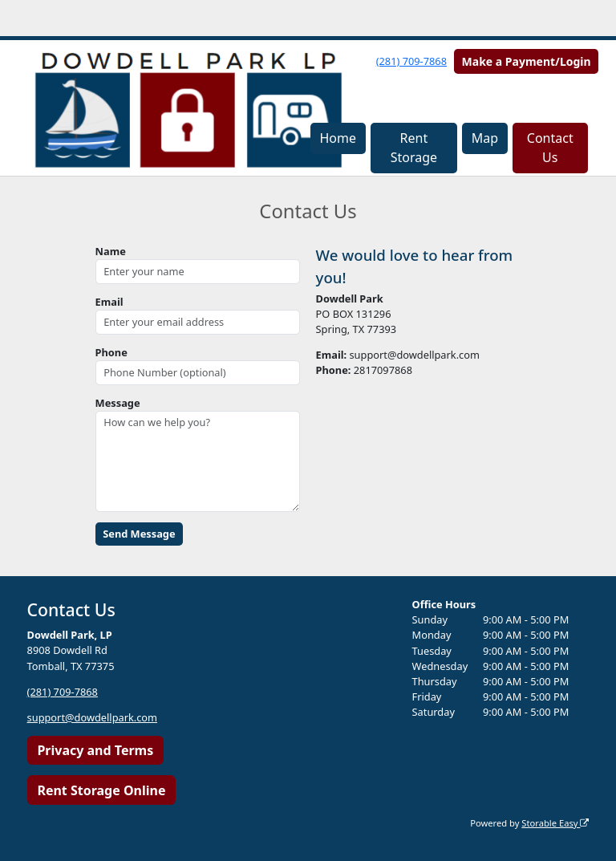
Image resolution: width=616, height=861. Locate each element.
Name (111, 251)
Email (109, 302)
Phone (111, 352)
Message (118, 403)
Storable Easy (555, 823)
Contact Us (550, 148)
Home (338, 138)
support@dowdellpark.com (92, 717)
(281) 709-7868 (411, 61)
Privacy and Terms (95, 750)
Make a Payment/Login (527, 61)
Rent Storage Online (101, 790)
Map (485, 138)
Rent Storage (414, 148)
